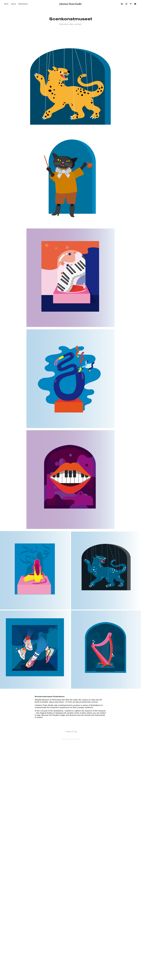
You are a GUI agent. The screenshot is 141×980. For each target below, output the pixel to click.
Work (6, 4)
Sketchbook (23, 4)
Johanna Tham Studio (71, 4)
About (13, 4)
